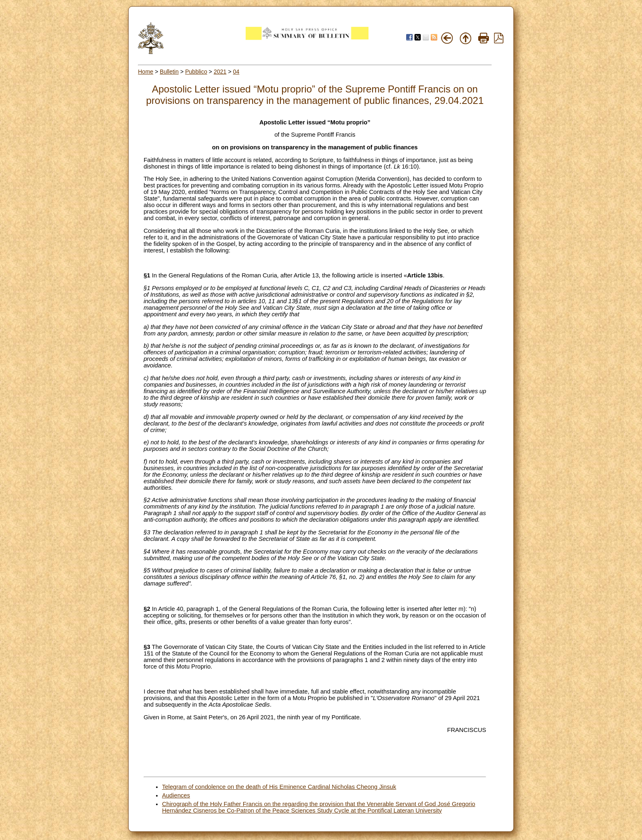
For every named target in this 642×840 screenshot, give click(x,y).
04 (236, 72)
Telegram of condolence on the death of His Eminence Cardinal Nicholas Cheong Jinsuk (279, 787)
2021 (220, 72)
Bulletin (169, 72)
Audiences (176, 795)
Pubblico (196, 72)
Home (146, 72)
